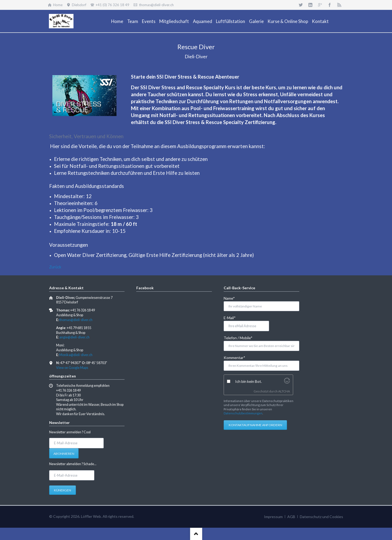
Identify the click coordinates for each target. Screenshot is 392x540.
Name (232, 298)
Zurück (55, 267)
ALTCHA (284, 391)
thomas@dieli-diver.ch (76, 320)
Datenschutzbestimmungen (243, 413)
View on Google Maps (72, 368)
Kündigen (63, 490)
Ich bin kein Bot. (249, 381)
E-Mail (232, 317)
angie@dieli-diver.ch (74, 337)
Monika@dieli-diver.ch (76, 355)
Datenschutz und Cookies (321, 517)
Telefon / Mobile (238, 337)
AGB (291, 517)
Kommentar (234, 357)
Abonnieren (64, 454)
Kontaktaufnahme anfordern (255, 425)
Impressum (273, 517)
